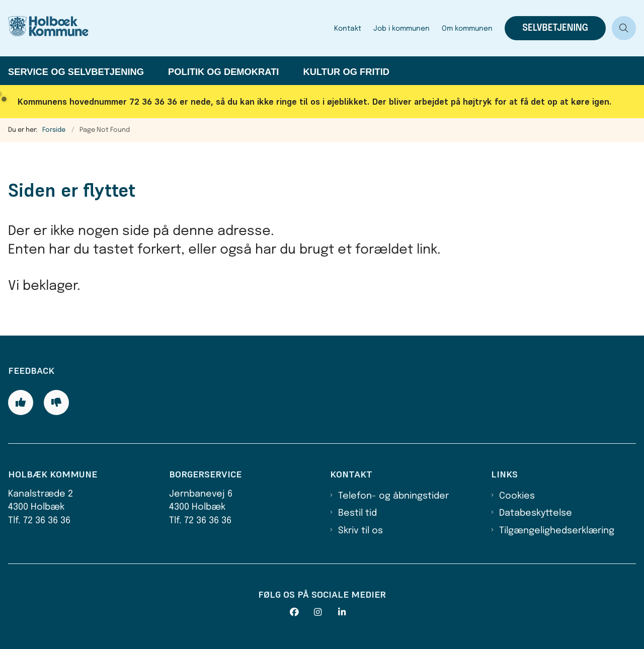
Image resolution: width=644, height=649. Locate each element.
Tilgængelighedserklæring (557, 531)
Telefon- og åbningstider (393, 496)
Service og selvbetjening (76, 72)
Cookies (517, 496)
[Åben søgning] (624, 28)
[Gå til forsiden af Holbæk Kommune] (59, 28)
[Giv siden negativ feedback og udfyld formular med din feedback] (56, 402)
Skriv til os (360, 531)
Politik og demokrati (223, 72)
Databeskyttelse (536, 513)
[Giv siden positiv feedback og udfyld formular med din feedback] (21, 402)
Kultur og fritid (346, 72)
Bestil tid (357, 513)
